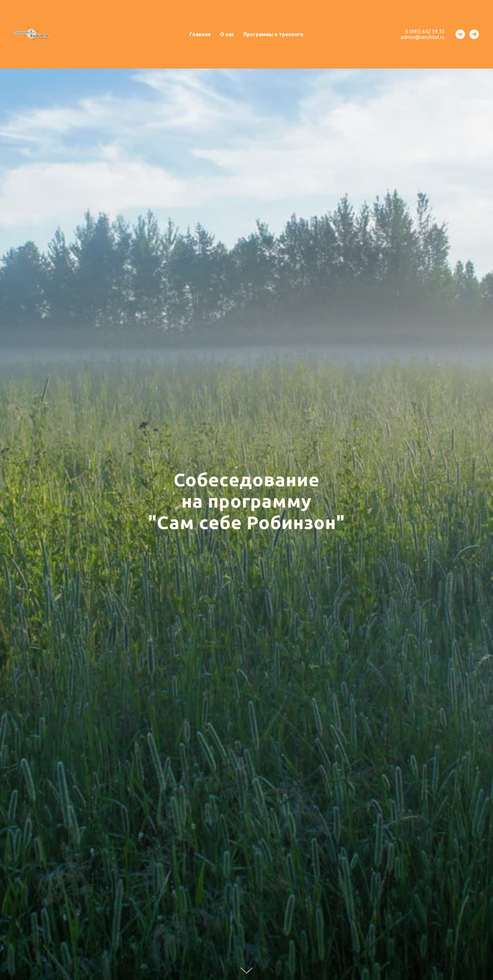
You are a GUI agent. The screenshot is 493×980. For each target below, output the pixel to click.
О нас (227, 34)
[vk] (460, 34)
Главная (200, 34)
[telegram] (474, 34)
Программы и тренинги (273, 34)
